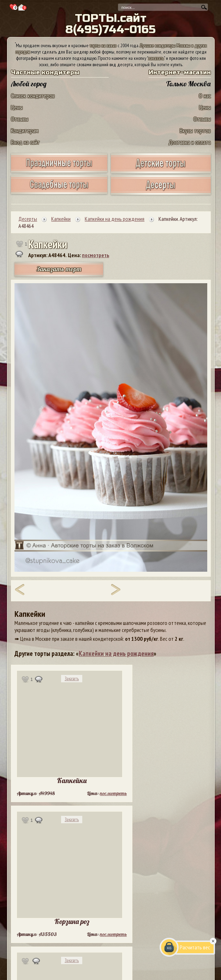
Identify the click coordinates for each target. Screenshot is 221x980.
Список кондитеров (33, 96)
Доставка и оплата (190, 142)
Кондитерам (25, 131)
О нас (205, 96)
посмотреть (95, 255)
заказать (156, 58)
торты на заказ (103, 45)
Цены (17, 107)
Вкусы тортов (195, 131)
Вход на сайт (25, 142)
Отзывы (20, 119)
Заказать (72, 679)
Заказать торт (59, 269)
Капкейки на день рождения (116, 653)
